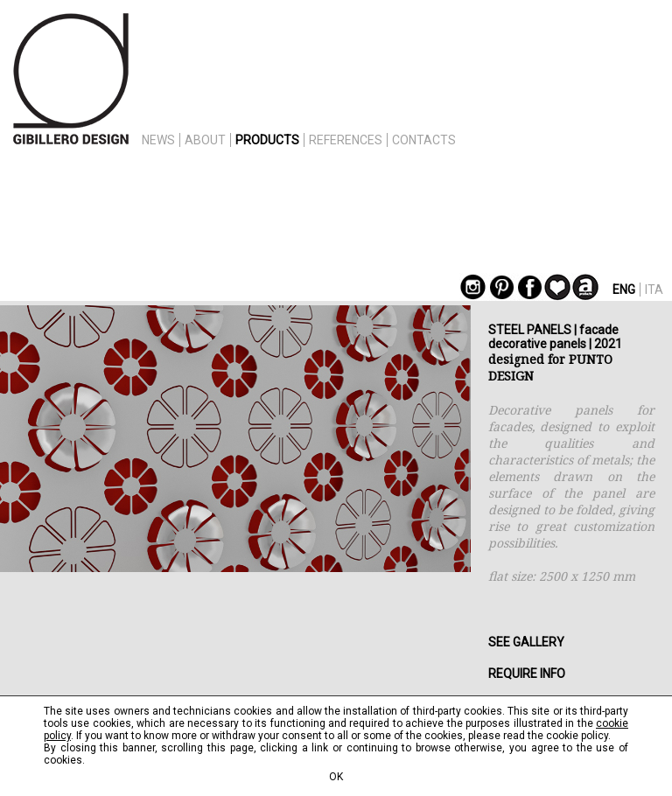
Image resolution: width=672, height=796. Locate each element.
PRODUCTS (267, 140)
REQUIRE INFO (527, 674)
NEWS (158, 140)
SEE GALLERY (526, 642)
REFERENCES (346, 140)
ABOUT (205, 140)
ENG (624, 290)
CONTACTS (424, 140)
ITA (654, 290)
